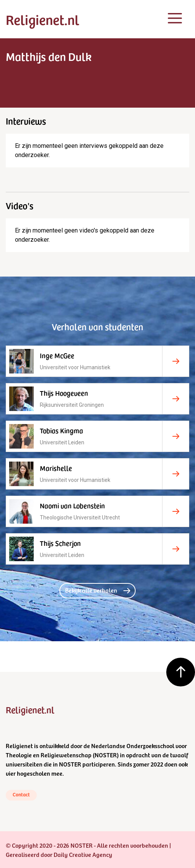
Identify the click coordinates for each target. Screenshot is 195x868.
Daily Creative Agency (83, 854)
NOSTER (106, 755)
